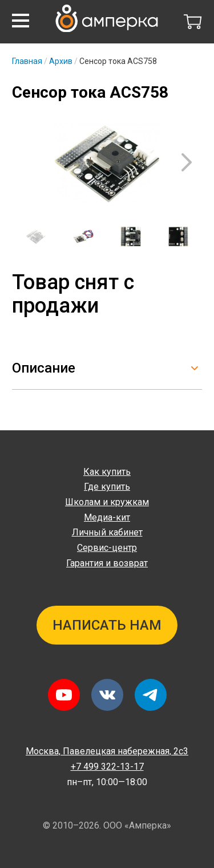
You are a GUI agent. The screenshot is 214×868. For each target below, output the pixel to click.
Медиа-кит (107, 517)
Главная (27, 61)
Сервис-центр (107, 548)
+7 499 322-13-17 (107, 767)
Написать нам (107, 625)
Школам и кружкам (107, 502)
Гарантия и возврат (107, 563)
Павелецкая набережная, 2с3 (107, 751)
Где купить (107, 487)
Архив (61, 61)
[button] (21, 21)
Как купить (107, 472)
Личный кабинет (107, 532)
